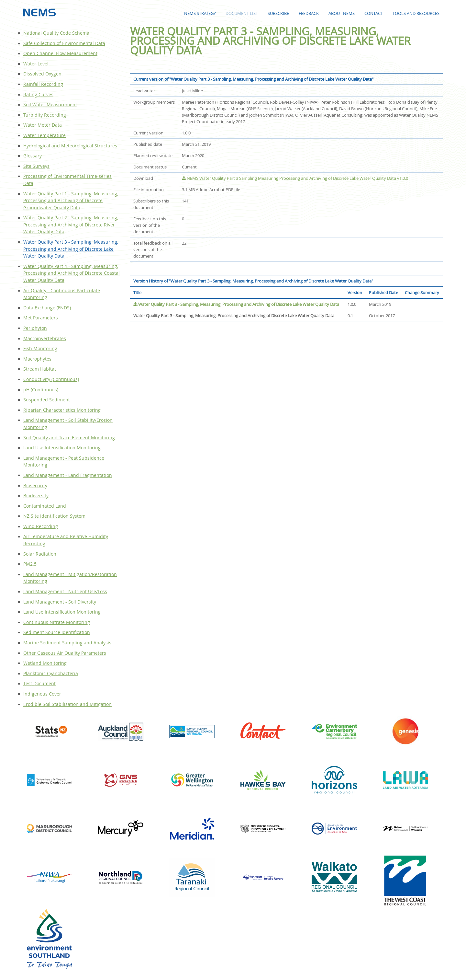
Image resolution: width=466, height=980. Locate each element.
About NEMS (342, 13)
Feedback (309, 13)
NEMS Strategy (200, 13)
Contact (374, 13)
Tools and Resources (416, 13)
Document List (242, 13)
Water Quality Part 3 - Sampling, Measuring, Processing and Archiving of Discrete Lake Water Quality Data (236, 304)
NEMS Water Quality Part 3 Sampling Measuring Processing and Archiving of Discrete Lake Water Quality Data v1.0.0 (295, 178)
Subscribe (278, 13)
